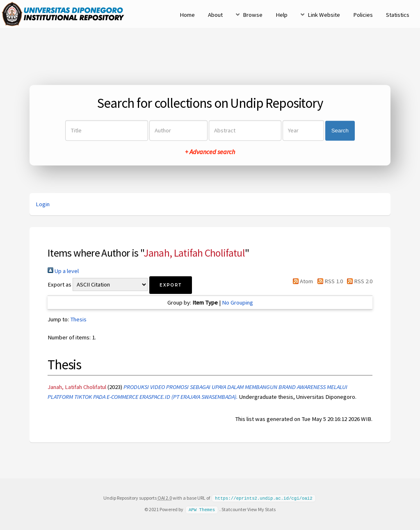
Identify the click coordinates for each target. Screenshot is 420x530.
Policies (363, 15)
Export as (59, 284)
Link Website (324, 15)
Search (340, 131)
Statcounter (234, 509)
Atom (301, 281)
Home (187, 15)
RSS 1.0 (328, 281)
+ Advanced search (210, 152)
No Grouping (237, 303)
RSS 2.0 (358, 281)
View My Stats (261, 509)
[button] (171, 285)
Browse (253, 15)
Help (282, 15)
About (215, 15)
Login (43, 204)
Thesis (78, 319)
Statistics (398, 15)
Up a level (63, 271)
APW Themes (202, 509)
